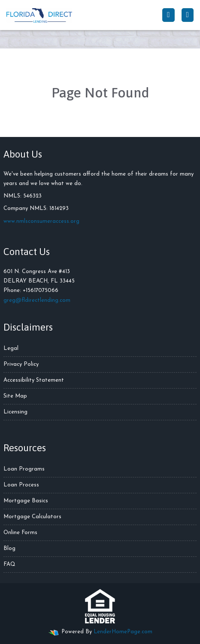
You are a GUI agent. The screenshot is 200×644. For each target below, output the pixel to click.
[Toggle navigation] (188, 15)
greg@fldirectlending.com (37, 300)
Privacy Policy (21, 364)
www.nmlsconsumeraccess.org (41, 221)
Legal (11, 348)
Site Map (15, 396)
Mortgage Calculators (32, 517)
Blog (9, 548)
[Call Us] (168, 15)
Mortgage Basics (26, 501)
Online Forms (20, 533)
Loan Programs (24, 469)
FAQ (9, 564)
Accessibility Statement (34, 380)
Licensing (15, 412)
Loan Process (21, 485)
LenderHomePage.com (123, 632)
